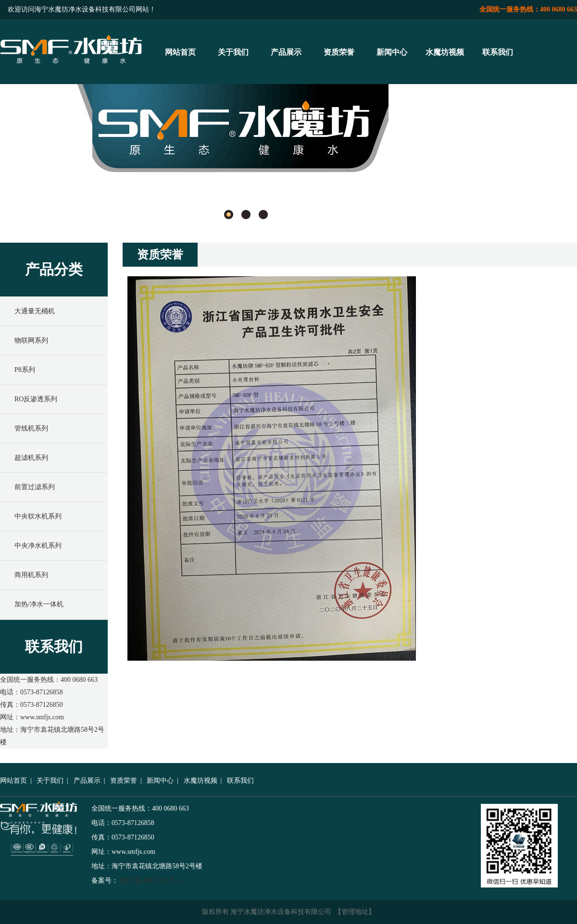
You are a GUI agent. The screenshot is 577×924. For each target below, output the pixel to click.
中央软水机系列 (38, 516)
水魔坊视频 (445, 52)
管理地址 (355, 912)
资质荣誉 (339, 52)
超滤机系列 (31, 458)
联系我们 (498, 52)
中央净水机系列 (38, 546)
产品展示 (286, 52)
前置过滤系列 (35, 487)
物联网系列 (31, 340)
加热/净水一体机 (39, 604)
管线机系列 (31, 428)
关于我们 (233, 52)
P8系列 (25, 370)
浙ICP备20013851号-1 (150, 881)
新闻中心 (392, 52)
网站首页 (180, 52)
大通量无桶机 (35, 311)
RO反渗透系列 (36, 399)
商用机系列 (31, 575)
